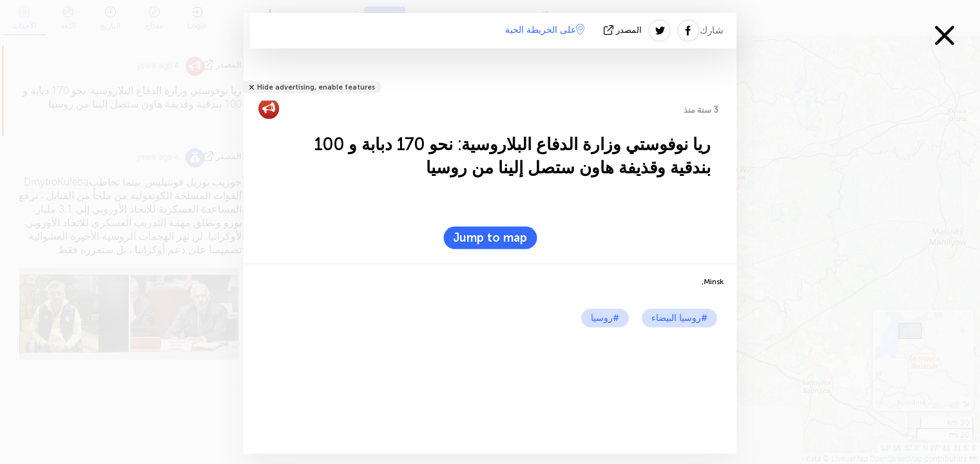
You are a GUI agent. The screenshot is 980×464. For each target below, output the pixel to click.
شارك (712, 30)
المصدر (624, 30)
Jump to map (490, 238)
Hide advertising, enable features (316, 87)
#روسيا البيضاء (679, 318)
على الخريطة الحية (545, 30)
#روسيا (605, 318)
